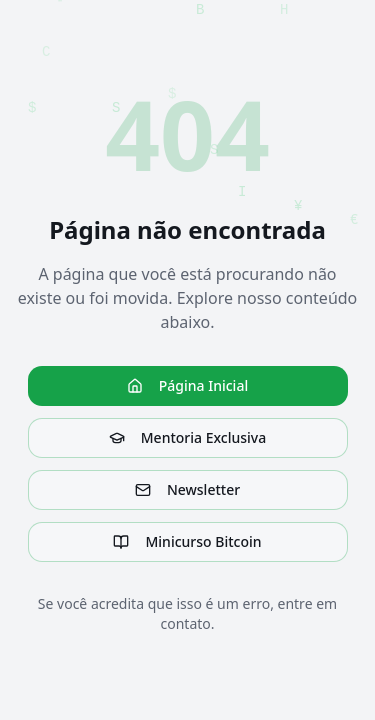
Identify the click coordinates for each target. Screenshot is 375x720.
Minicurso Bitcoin (187, 541)
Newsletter (187, 489)
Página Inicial (187, 385)
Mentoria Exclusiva (187, 437)
